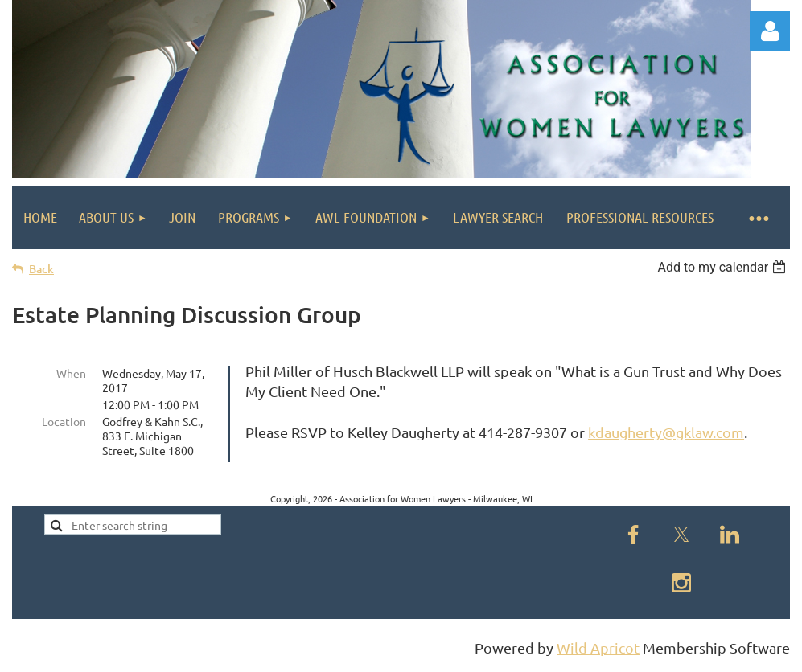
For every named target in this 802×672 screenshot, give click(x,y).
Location (64, 421)
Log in (770, 31)
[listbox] (724, 267)
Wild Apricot (598, 652)
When (71, 373)
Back (41, 269)
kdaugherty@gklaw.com (666, 432)
